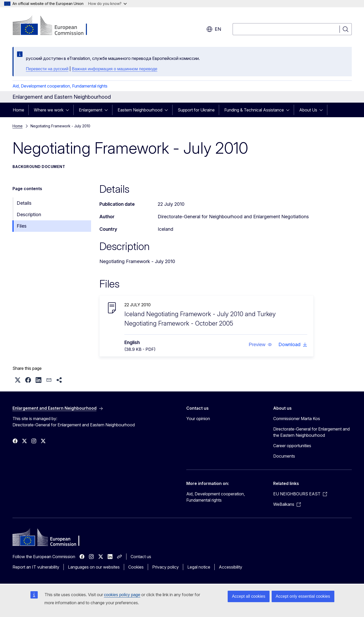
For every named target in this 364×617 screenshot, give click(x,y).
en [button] (214, 29)
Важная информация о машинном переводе (114, 69)
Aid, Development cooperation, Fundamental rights (60, 86)
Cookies (136, 567)
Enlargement (91, 110)
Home (18, 110)
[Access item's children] (69, 110)
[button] (260, 345)
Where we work (49, 110)
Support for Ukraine (196, 110)
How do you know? (107, 4)
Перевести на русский (47, 69)
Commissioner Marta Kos (297, 419)
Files (22, 226)
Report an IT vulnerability (36, 567)
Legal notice (199, 567)
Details (24, 203)
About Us (308, 110)
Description (29, 214)
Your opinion (198, 419)
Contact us (141, 557)
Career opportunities (292, 446)
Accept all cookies (248, 596)
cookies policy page (122, 595)
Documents (284, 456)
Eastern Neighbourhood (140, 110)
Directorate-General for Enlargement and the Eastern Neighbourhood (311, 432)
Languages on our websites (94, 567)
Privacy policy (165, 567)
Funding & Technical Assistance (254, 110)
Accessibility (231, 567)
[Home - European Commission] (55, 26)
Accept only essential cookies (303, 596)
